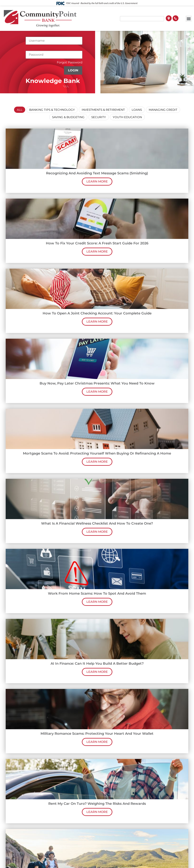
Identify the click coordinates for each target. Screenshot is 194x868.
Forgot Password (70, 62)
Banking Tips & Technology (52, 110)
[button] (189, 19)
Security (99, 117)
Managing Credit (163, 110)
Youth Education (127, 117)
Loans (137, 110)
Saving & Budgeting (68, 117)
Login (73, 70)
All (20, 110)
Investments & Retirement (103, 110)
